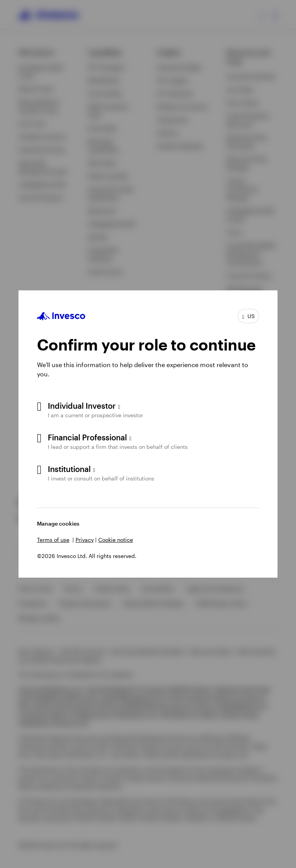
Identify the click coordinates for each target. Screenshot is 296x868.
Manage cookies (58, 523)
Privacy (85, 540)
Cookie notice (116, 540)
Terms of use (53, 540)
